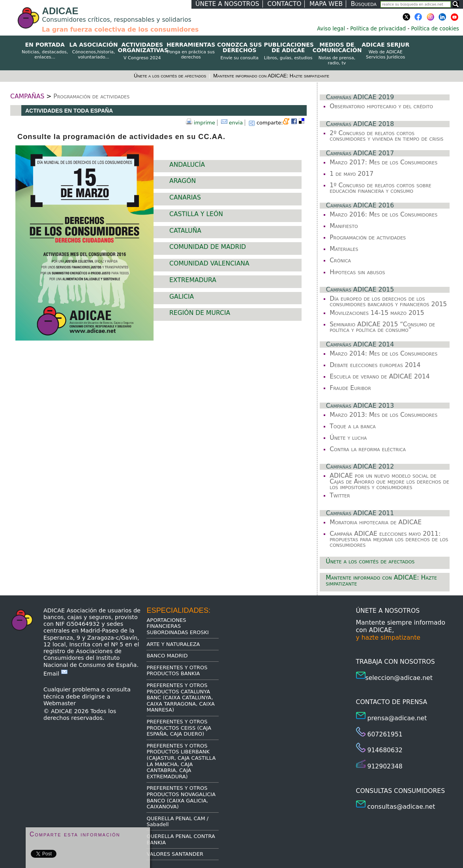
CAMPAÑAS (27, 96)
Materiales (344, 249)
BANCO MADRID (167, 656)
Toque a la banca (353, 426)
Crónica (340, 260)
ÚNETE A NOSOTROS (227, 4)
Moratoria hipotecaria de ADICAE (376, 522)
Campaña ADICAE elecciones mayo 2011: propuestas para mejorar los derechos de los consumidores (389, 539)
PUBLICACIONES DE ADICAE (288, 51)
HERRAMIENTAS (191, 51)
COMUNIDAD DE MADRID (208, 247)
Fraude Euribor (350, 388)
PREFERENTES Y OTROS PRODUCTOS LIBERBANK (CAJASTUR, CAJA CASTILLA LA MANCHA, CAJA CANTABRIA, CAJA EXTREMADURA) (181, 761)
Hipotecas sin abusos (357, 272)
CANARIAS (185, 198)
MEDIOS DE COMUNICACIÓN (337, 54)
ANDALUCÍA (187, 165)
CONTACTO (284, 4)
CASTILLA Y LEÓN (196, 214)
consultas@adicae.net (401, 807)
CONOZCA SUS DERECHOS (239, 51)
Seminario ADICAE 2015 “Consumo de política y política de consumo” (382, 327)
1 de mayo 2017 (351, 174)
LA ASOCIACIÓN (93, 51)
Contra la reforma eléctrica (368, 449)
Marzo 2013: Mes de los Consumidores (383, 415)
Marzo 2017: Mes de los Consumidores (383, 162)
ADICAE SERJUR (385, 51)
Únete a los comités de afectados (171, 76)
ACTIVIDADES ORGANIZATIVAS (142, 51)
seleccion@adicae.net (399, 678)
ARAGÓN (183, 181)
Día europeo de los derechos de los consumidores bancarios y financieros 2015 (388, 301)
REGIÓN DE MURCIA (200, 313)
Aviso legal (331, 29)
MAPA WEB (326, 4)
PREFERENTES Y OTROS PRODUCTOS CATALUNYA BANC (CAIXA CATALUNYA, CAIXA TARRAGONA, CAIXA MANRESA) (181, 698)
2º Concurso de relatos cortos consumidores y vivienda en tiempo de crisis (386, 136)
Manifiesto (344, 226)
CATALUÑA (185, 231)
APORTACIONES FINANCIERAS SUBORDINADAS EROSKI (177, 626)
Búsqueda (364, 4)
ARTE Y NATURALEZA (173, 644)
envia (236, 123)
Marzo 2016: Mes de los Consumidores (383, 215)
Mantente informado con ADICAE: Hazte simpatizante (271, 76)
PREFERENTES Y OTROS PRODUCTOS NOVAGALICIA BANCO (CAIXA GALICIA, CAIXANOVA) (181, 797)
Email (55, 674)
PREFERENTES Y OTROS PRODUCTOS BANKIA (177, 671)
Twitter (340, 495)
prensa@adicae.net (397, 718)
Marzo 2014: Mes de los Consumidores (383, 354)
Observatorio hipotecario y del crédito (381, 106)
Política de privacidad (378, 29)
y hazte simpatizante (388, 638)
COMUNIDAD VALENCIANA (209, 264)
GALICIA (182, 297)
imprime (204, 123)
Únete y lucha (348, 438)
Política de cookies (435, 29)
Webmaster (60, 703)
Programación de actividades (91, 96)
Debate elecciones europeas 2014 (375, 365)
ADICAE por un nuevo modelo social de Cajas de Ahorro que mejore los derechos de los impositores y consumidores (389, 481)
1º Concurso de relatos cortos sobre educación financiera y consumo (381, 188)
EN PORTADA (45, 51)
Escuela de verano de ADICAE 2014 (380, 377)
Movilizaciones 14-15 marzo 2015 (377, 313)
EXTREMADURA (193, 280)
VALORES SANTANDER (175, 854)
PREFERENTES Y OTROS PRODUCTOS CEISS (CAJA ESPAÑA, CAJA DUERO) (179, 728)
